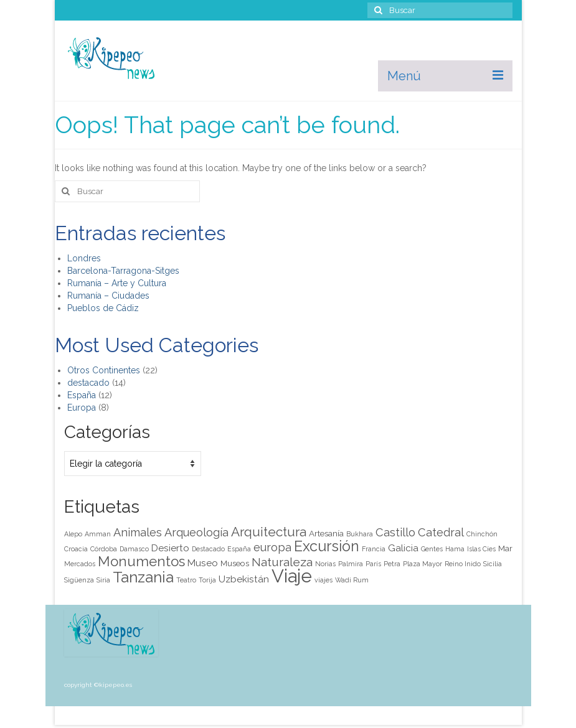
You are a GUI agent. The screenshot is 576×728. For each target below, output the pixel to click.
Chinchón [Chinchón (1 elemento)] (482, 534)
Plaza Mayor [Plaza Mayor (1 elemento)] (423, 564)
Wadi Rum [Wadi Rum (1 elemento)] (352, 580)
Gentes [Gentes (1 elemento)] (432, 549)
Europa (82, 408)
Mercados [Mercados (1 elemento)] (80, 564)
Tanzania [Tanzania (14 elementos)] (143, 577)
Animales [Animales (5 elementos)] (138, 532)
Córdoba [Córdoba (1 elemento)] (104, 549)
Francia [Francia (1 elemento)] (374, 549)
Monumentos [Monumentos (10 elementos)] (141, 561)
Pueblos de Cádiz (103, 308)
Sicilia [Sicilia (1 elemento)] (493, 564)
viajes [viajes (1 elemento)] (323, 580)
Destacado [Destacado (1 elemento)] (208, 549)
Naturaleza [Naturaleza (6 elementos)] (282, 562)
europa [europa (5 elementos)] (272, 547)
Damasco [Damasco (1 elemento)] (134, 549)
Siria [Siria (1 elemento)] (103, 580)
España (82, 395)
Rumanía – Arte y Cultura (117, 283)
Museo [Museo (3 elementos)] (203, 563)
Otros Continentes (104, 370)
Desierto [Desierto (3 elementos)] (170, 548)
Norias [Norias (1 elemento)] (325, 564)
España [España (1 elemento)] (239, 549)
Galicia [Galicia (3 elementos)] (403, 548)
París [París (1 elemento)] (373, 564)
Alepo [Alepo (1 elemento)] (73, 534)
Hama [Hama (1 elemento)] (455, 549)
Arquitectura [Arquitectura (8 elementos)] (269, 532)
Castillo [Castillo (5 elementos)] (395, 532)
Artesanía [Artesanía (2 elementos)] (326, 533)
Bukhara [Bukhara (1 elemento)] (360, 534)
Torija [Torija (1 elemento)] (207, 580)
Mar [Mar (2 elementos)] (505, 548)
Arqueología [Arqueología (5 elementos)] (196, 532)
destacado (88, 383)
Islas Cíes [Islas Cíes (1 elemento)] (481, 549)
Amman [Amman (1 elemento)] (98, 534)
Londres (84, 258)
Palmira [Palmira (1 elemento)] (351, 564)
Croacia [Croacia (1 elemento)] (76, 549)
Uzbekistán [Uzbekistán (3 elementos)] (244, 579)
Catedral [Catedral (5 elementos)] (441, 532)
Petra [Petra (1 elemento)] (392, 564)
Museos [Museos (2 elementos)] (235, 563)
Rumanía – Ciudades (108, 296)
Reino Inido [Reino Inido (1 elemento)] (463, 564)
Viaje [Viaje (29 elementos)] (292, 576)
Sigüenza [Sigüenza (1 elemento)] (79, 580)
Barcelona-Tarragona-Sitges (123, 271)
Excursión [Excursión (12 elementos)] (327, 546)
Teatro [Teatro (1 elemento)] (186, 580)
